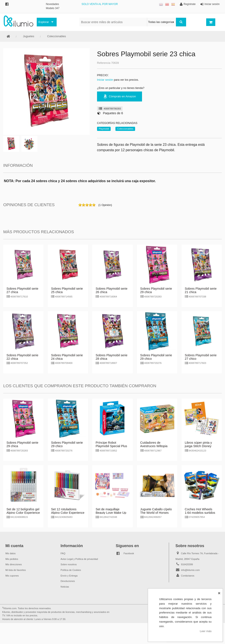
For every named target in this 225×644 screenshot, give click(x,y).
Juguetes (29, 36)
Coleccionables (57, 36)
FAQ (63, 553)
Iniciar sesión (105, 80)
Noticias (65, 587)
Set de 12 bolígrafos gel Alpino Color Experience (23, 511)
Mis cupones (12, 576)
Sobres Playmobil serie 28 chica (111, 357)
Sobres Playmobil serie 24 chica (67, 357)
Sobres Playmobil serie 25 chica (67, 290)
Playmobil (104, 129)
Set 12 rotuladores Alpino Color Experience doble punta (68, 513)
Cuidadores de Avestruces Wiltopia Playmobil (154, 446)
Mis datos (10, 553)
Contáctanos (188, 576)
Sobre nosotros (69, 564)
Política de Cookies (71, 570)
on (80, 205)
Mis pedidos (12, 559)
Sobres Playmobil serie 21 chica (201, 290)
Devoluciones (68, 581)
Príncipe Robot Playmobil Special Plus (111, 444)
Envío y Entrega (69, 576)
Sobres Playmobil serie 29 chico (156, 357)
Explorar (44, 22)
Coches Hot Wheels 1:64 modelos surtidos (200, 511)
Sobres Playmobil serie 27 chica (22, 290)
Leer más (206, 631)
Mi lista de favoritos (16, 570)
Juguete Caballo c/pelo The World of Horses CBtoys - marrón (156, 513)
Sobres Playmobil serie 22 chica (22, 357)
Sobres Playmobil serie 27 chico (201, 357)
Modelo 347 (53, 8)
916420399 (187, 564)
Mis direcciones (14, 564)
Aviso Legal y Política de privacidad (79, 559)
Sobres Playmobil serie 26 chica (111, 290)
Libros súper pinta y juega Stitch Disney (198, 444)
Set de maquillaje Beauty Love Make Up (111, 511)
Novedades (52, 4)
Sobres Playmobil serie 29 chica (156, 290)
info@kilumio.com (190, 570)
